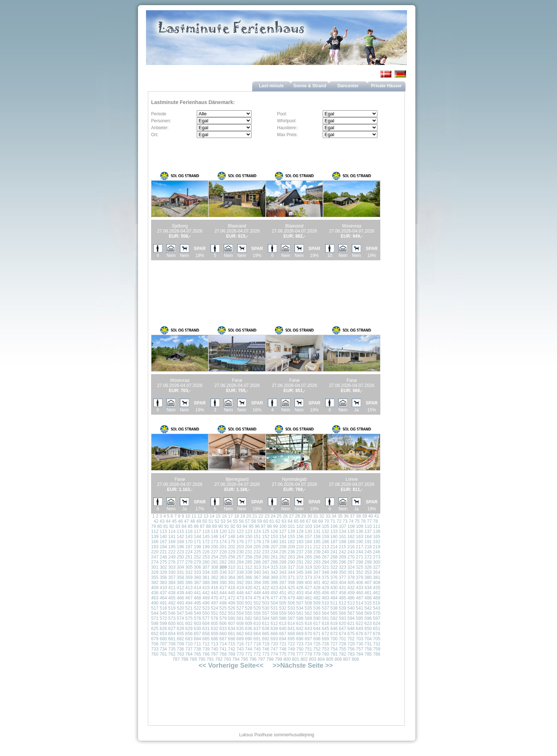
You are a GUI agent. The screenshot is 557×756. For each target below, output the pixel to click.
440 (189, 593)
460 (360, 593)
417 (223, 588)
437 (163, 593)
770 (240, 654)
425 (291, 588)
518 (163, 608)
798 (270, 659)
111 (377, 526)
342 (274, 572)
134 (342, 531)
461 (368, 593)
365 (240, 577)
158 (317, 537)
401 (317, 583)
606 (223, 623)
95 (251, 526)
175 (231, 542)
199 (206, 547)
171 (197, 542)
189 (351, 542)
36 (346, 516)
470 (215, 598)
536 (317, 608)
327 (377, 567)
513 (351, 603)
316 (283, 567)
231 (249, 552)
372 (300, 577)
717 (249, 644)
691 (257, 639)
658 (206, 634)
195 (172, 547)
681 (172, 639)
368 (266, 577)
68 (314, 521)
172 (206, 542)
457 (334, 593)
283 (231, 562)
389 (215, 583)
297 (351, 562)
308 (215, 567)
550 (206, 613)
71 (333, 521)
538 (334, 608)
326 (368, 567)
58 (253, 521)
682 (180, 639)
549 (197, 613)
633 (223, 629)
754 (334, 649)
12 (200, 516)
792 (219, 659)
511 (334, 603)
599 (163, 623)
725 (317, 644)
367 (257, 577)
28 (297, 516)
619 (334, 623)
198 (197, 547)
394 (257, 583)
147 (223, 537)
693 (274, 639)
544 (155, 613)
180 (274, 542)
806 (338, 659)
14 (212, 516)
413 (189, 588)
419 (240, 588)
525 (223, 608)
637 (257, 629)
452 (291, 593)
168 (172, 542)
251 (189, 557)
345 (300, 572)
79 (153, 526)
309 (223, 567)
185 (317, 542)
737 (189, 649)
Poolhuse (264, 735)
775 (283, 654)
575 (189, 618)
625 (155, 629)
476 (266, 598)
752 (317, 649)
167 (163, 542)
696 (300, 639)
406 (360, 583)
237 (300, 552)
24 (273, 516)
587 (291, 618)
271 (360, 557)
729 (351, 644)
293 (317, 562)
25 (279, 516)
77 (369, 521)
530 (266, 608)
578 (215, 618)
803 (313, 659)
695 (291, 639)
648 (351, 629)
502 (257, 603)
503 (266, 603)
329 (163, 572)
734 (163, 649)
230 (240, 552)
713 (215, 644)
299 (368, 562)
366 (249, 577)
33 (328, 516)
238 (308, 552)
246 (377, 552)
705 (377, 639)
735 (172, 649)
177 (249, 542)
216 (351, 547)
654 (172, 634)
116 (189, 531)
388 (206, 583)
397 (283, 583)
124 (257, 531)
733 (155, 649)
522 (197, 608)
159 (326, 537)
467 (189, 598)
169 (180, 542)
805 (330, 659)
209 (291, 547)
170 (189, 542)
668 (291, 634)
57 (247, 521)
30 (310, 516)
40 (371, 516)
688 (231, 639)
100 (283, 526)
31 (316, 516)
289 (283, 562)
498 (223, 603)
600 (172, 623)
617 (317, 623)
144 (197, 537)
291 (300, 562)
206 (266, 547)
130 (308, 531)
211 (308, 547)
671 (317, 634)
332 (189, 572)
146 (215, 537)
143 (189, 537)
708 (172, 644)
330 (172, 572)
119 (215, 531)
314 (266, 567)
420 (249, 588)
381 (377, 577)
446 (240, 593)
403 (334, 583)
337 (231, 572)
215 (342, 547)
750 (300, 649)
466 (180, 598)
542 (368, 608)
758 (368, 649)
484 (334, 598)
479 (291, 598)
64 (290, 521)
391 (231, 583)
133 (334, 531)
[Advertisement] (237, 284)
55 (235, 521)
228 (223, 552)
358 (180, 577)
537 (326, 608)
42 (156, 521)
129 (300, 531)
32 (322, 516)
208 (283, 547)
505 (283, 603)
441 (197, 593)
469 (206, 598)
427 (308, 588)
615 (300, 623)
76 (363, 521)
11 (194, 516)
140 (163, 537)
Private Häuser (386, 86)
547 (180, 613)
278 (189, 562)
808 (355, 659)
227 (215, 552)
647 (342, 629)
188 (342, 542)
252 (197, 557)
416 (215, 588)
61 (272, 521)
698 (317, 639)
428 (317, 588)
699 (326, 639)
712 (206, 644)
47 (186, 521)
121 (231, 531)
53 (223, 521)
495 (197, 603)
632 (215, 629)
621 (351, 623)
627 (172, 629)
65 (296, 521)
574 (180, 618)
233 (266, 552)
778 (308, 654)
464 (163, 598)
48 (193, 521)
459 (351, 593)
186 (326, 542)
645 (326, 629)
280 (206, 562)
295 (334, 562)
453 (300, 593)
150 (249, 537)
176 (240, 542)
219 (377, 547)
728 (342, 644)
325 (360, 567)
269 (342, 557)
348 (326, 572)
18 (236, 516)
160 (334, 537)
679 (155, 639)
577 (206, 618)
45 (174, 521)
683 (189, 639)
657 (197, 634)
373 (308, 577)
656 (189, 634)
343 (283, 572)
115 (180, 531)
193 (155, 547)
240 (326, 552)
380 (368, 577)
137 (368, 531)
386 (189, 583)
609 (249, 623)
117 (197, 531)
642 (300, 629)
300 (377, 562)
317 (291, 567)
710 (189, 644)
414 (197, 588)
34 (334, 516)
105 (326, 526)
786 (377, 654)
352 (360, 572)
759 (377, 649)
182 (291, 542)
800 (287, 659)
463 (155, 598)
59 (260, 521)
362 (215, 577)
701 (342, 639)
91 (226, 526)
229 (231, 552)
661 (231, 634)
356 (163, 577)
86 (196, 526)
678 (377, 634)
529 (257, 608)
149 (240, 537)
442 (206, 593)
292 (308, 562)
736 (180, 649)
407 (368, 583)
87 (202, 526)
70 (326, 521)
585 (274, 618)
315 (274, 567)
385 (180, 583)
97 (263, 526)
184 (308, 542)
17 (230, 516)
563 (317, 613)
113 (163, 531)
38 (358, 516)
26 (285, 516)
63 (284, 521)
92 (233, 526)
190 (360, 542)
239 (317, 552)
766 (206, 654)
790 (202, 659)
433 (360, 588)
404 (342, 583)
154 (283, 537)
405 (351, 583)
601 (180, 623)
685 (206, 639)
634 (231, 629)
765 (197, 654)
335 (215, 572)
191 (368, 542)
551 (215, 613)
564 (326, 613)
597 (377, 618)
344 (291, 572)
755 (342, 649)
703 (360, 639)
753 (326, 649)
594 (351, 618)
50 (205, 521)
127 (283, 531)
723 (300, 644)
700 (334, 639)
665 (266, 634)
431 (342, 588)
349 (334, 572)
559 (283, 613)
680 (163, 639)
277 (180, 562)
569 (368, 613)
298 (360, 562)
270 (351, 557)
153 (274, 537)
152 (266, 537)
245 (368, 552)
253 (206, 557)
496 (206, 603)
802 (304, 659)
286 (257, 562)
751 (308, 649)
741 (223, 649)
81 (166, 526)
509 (317, 603)
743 (240, 649)
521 (189, 608)
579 (223, 618)
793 (227, 659)
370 (283, 577)
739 (206, 649)
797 (261, 659)
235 (283, 552)
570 (377, 613)
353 (368, 572)
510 (326, 603)
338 (240, 572)
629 (189, 629)
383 (163, 583)
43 (162, 521)
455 (317, 593)
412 (180, 588)
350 (342, 572)
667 (283, 634)
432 (351, 588)
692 (266, 639)
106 (334, 526)
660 (223, 634)
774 (274, 654)
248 (163, 557)
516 (377, 603)
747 (274, 649)
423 (274, 588)
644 (317, 629)
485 (342, 598)
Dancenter (348, 86)
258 (249, 557)
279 (197, 562)
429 (326, 588)
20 (249, 516)
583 (257, 618)
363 (223, 577)
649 (360, 629)
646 (334, 629)
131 (317, 531)
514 (360, 603)
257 (240, 557)
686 (215, 639)
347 (317, 572)
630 (197, 629)
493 (180, 603)
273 (377, 557)
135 (351, 531)
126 (274, 531)
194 (163, 547)
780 (326, 654)
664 (257, 634)
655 (180, 634)
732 (377, 644)
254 (215, 557)
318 (300, 567)
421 (257, 588)
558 (274, 613)
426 (300, 588)
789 (193, 659)
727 (334, 644)
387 (197, 583)
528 (249, 608)
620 (342, 623)
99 (275, 526)
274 (155, 562)
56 (241, 521)
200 (215, 547)
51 (211, 521)
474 (249, 598)
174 (223, 542)
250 (180, 557)
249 (172, 557)
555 (249, 613)
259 (257, 557)
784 (360, 654)
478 (283, 598)
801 (296, 659)
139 (155, 537)
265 (308, 557)
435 (377, 588)
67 (308, 521)
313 (257, 567)
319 (308, 567)
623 (368, 623)
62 (278, 521)
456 (326, 593)
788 (185, 659)
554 (240, 613)
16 (224, 516)
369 (274, 577)
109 (360, 526)
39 (364, 516)
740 (215, 649)
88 (208, 526)
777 (300, 654)
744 (249, 649)
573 (172, 618)
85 (190, 526)
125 (266, 531)
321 (326, 567)
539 (342, 608)
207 (274, 547)
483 (326, 598)
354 (377, 572)
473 (240, 598)
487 (360, 598)
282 (223, 562)
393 (249, 583)
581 (240, 618)
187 (334, 542)
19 (243, 516)
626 (163, 629)
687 (223, 639)
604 (206, 623)
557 (266, 613)
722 (291, 644)
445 (231, 593)
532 (283, 608)
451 (283, 593)
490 (155, 603)
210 (300, 547)
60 (266, 521)
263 (291, 557)
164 (368, 537)
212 (317, 547)
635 (240, 629)
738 (197, 649)
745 (257, 649)
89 (214, 526)
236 (291, 552)
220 (155, 552)
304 (180, 567)
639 (274, 629)
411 (172, 588)
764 (189, 654)
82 (172, 526)
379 (360, 577)
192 (377, 542)
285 (249, 562)
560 (291, 613)
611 (266, 623)
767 (215, 654)
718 (257, 644)
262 (283, 557)
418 (231, 588)
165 (377, 537)
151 (257, 537)
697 (308, 639)
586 (283, 618)
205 (257, 547)
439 (180, 593)
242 (342, 552)
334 (206, 572)
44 (168, 521)
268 (334, 557)
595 (360, 618)
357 (172, 577)
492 (172, 603)
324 (351, 567)
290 (291, 562)
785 (368, 654)
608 (240, 623)
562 (308, 613)
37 (352, 516)
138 (377, 531)
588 (300, 618)
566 (342, 613)
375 (326, 577)
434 (368, 588)
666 (274, 634)
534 (300, 608)
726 (326, 644)
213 (326, 547)
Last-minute (271, 86)
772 (257, 654)
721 (283, 644)
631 (206, 629)
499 (231, 603)
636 (249, 629)
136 (360, 531)
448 (257, 593)
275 (163, 562)
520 (180, 608)
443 (215, 593)
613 (283, 623)
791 (210, 659)
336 (223, 572)
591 (326, 618)
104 (317, 526)
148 (231, 537)
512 (342, 603)
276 (172, 562)
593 (342, 618)
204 (249, 547)
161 (342, 537)
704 (368, 639)
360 (197, 577)
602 (189, 623)
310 (231, 567)
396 (274, 583)
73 (345, 521)
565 (334, 613)
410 (163, 588)
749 (291, 649)
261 (274, 557)
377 (342, 577)
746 (266, 649)
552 (223, 613)
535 (308, 608)
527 (240, 608)
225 (197, 552)
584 (266, 618)
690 (249, 639)
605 (215, 623)
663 (249, 634)
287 (266, 562)
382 (155, 583)
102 (300, 526)
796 (253, 659)
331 (180, 572)
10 (188, 516)
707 (163, 644)
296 (342, 562)
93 (239, 526)
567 (351, 613)
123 (249, 531)
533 (291, 608)
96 (257, 526)
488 (368, 598)
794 (236, 659)
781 (334, 654)
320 (317, 567)
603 (197, 623)
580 (231, 618)
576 (197, 618)
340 (257, 572)
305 (189, 567)
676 (360, 634)
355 (155, 577)
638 (266, 629)
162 (351, 537)
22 (261, 516)
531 (274, 608)
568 (360, 613)
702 (351, 639)
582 (249, 618)
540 (351, 608)
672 (326, 634)
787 (176, 659)
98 (269, 526)
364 (231, 577)
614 (291, 623)
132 (326, 531)
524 (215, 608)
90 (221, 526)
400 (308, 583)
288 (274, 562)
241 (334, 552)
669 (300, 634)
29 (304, 516)
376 (334, 577)
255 (223, 557)
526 (231, 608)
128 (291, 531)
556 (257, 613)
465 (172, 598)
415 (206, 588)
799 (278, 659)
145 (206, 537)
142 (180, 537)
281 (215, 562)
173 (215, 542)
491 (163, 603)
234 (274, 552)
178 (257, 542)
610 (257, 623)
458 (342, 593)
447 (249, 593)
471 (223, 598)
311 (240, 567)
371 (291, 577)
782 (342, 654)
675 (351, 634)
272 (368, 557)
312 (249, 567)
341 (266, 572)
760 (155, 654)
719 (266, 644)
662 (240, 634)
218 (368, 547)
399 (300, 583)
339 (249, 572)
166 (155, 542)
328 (155, 572)
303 (172, 567)
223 (180, 552)
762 (172, 654)
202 (231, 547)
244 (360, 552)
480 (300, 598)
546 (172, 613)
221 (163, 552)
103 (308, 526)
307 (206, 567)
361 (206, 577)
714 (223, 644)
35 (340, 516)
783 (351, 654)
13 (206, 516)
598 (155, 623)
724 (308, 644)
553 (231, 613)
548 (189, 613)
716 (240, 644)
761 (163, 654)
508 (308, 603)
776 (291, 654)
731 (368, 644)
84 (184, 526)
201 (223, 547)
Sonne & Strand (310, 86)
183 (300, 542)
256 (231, 557)
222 (172, 552)
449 (266, 593)
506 (291, 603)
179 (266, 542)
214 (334, 547)
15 (218, 516)
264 (300, 557)
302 (163, 567)
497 (215, 603)
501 (249, 603)
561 (300, 613)
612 (274, 623)
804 (321, 659)
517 (155, 608)
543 (377, 608)
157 (308, 537)
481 (308, 598)
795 (245, 659)
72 (339, 521)
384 (172, 583)
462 (377, 593)
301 (155, 567)
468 (197, 598)
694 (283, 639)
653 (163, 634)
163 (360, 537)
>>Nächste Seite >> (303, 665)
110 (368, 526)
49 (199, 521)
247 (155, 557)
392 (240, 583)
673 (334, 634)
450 (274, 593)
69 (321, 521)
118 (206, 531)
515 (368, 603)
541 (360, 608)
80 (160, 526)
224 (189, 552)
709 (180, 644)
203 (240, 547)
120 (223, 531)
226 (206, 552)
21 (255, 516)
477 (274, 598)
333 (197, 572)
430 (334, 588)
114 (172, 531)
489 (377, 598)
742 (231, 649)
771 (249, 654)
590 (317, 618)
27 (291, 516)
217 (360, 547)
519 (172, 608)
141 (172, 537)
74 (351, 521)
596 (368, 618)
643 (308, 629)
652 (155, 634)
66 (302, 521)
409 (155, 588)
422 (266, 588)
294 (326, 562)
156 (300, 537)
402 (326, 583)
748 (283, 649)
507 (300, 603)
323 (342, 567)
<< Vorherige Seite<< (231, 665)
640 (283, 629)
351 (351, 572)
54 (229, 521)
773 (266, 654)
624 (377, 623)
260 (266, 557)
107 (342, 526)
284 (240, 562)
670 (308, 634)
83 (178, 526)
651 (377, 629)
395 (266, 583)
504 (274, 603)
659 (215, 634)
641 (291, 629)
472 (231, 598)
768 (223, 654)
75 (357, 521)
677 (368, 634)
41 (377, 516)
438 (172, 593)
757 (360, 649)
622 (360, 623)
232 (257, 552)
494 (189, 603)
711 (197, 644)
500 (240, 603)
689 (240, 639)
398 (291, 583)
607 (231, 623)
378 (351, 577)
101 (291, 526)
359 (189, 577)
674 (342, 634)
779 (317, 654)
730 (360, 644)
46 (180, 521)
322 (334, 567)
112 (155, 531)
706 (155, 644)
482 (317, 598)
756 (351, 649)
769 (231, 654)
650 (368, 629)
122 (240, 531)
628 (180, 629)
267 (326, 557)
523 (206, 608)
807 (347, 659)
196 (180, 547)
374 (317, 577)
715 (231, 644)
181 (283, 542)
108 (351, 526)
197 (189, 547)
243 (351, 552)
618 (326, 623)
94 (245, 526)
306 (197, 567)
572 (163, 618)
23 (267, 516)
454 (308, 593)
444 (223, 593)
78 (375, 521)
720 (274, 644)
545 (163, 613)
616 (308, 623)
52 (217, 521)
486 (351, 598)
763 (180, 654)
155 (291, 537)
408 (377, 583)
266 (317, 557)
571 (155, 618)
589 (308, 618)
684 (197, 639)
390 (223, 583)
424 (283, 588)
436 (155, 593)
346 (308, 572)
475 (257, 598)
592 (334, 618)
